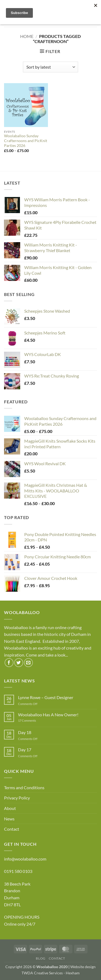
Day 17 (25, 750)
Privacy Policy (17, 798)
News (9, 819)
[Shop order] (50, 67)
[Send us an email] (28, 663)
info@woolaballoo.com (25, 859)
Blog (41, 958)
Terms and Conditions (24, 787)
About (10, 808)
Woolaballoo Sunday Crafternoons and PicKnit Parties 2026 (26, 141)
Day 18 (25, 732)
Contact (12, 829)
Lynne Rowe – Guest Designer (46, 697)
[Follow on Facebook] (9, 663)
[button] (50, 51)
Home (27, 36)
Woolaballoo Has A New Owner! (48, 715)
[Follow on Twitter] (19, 663)
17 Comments (35, 720)
